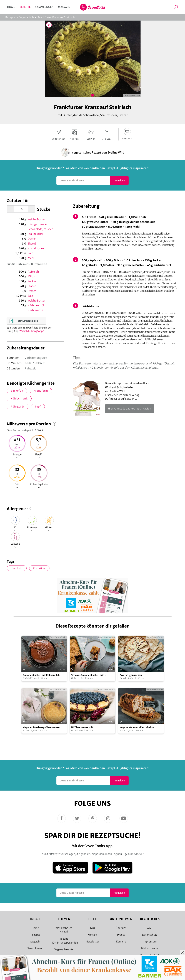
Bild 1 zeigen (92, 95)
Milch (31, 276)
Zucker (32, 281)
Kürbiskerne (35, 310)
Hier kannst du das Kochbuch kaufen (130, 409)
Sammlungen (44, 7)
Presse (121, 935)
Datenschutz (150, 935)
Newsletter (92, 942)
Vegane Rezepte (64, 949)
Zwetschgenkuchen (131, 675)
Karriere (121, 942)
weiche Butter (36, 219)
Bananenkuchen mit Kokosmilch (41, 675)
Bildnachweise (150, 948)
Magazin (64, 7)
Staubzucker (36, 234)
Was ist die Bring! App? (32, 331)
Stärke (32, 286)
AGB (150, 928)
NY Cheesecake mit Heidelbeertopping (82, 728)
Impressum (150, 942)
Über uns (121, 928)
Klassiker (39, 568)
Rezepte (25, 7)
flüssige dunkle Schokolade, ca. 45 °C (41, 227)
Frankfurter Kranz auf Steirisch (56, 17)
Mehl (31, 258)
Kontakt (92, 935)
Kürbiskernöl (36, 305)
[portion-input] (21, 209)
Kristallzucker (36, 248)
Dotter (32, 239)
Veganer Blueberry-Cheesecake (41, 727)
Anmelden (119, 181)
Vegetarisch (27, 17)
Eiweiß (32, 244)
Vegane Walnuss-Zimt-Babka (137, 727)
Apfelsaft (33, 272)
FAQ (93, 928)
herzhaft (17, 568)
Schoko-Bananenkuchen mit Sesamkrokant (87, 675)
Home (11, 7)
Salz (30, 253)
